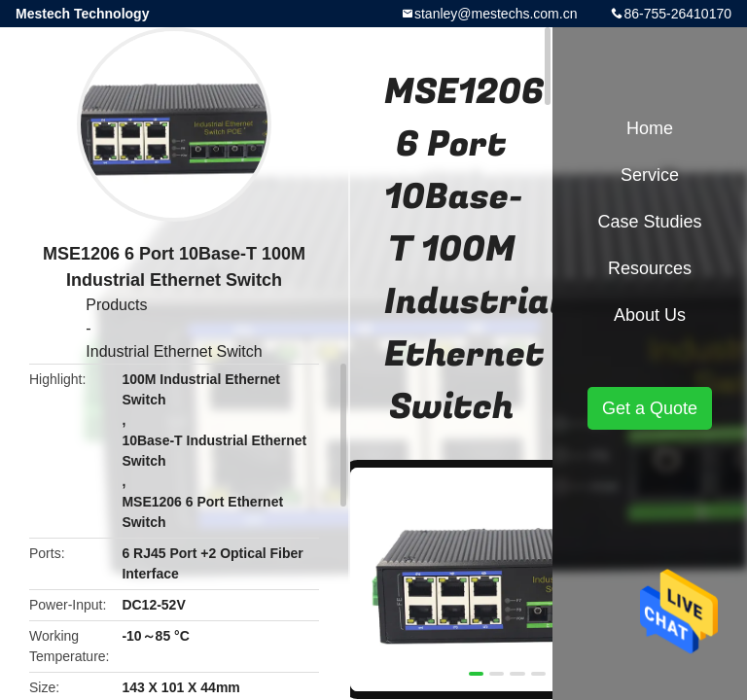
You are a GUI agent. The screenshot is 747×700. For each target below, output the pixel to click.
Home (650, 128)
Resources (650, 268)
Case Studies (649, 222)
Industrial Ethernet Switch (174, 351)
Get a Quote (650, 408)
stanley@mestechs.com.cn (496, 14)
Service (650, 175)
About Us (650, 315)
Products (116, 305)
